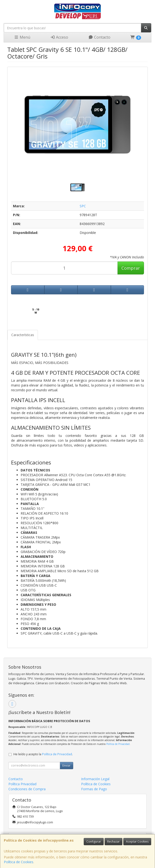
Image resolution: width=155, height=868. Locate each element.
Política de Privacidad (118, 744)
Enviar (66, 765)
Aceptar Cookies (137, 841)
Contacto (99, 37)
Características (23, 335)
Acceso (59, 37)
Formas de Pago (94, 789)
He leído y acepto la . (43, 754)
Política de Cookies (19, 862)
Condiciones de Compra (27, 789)
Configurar (94, 841)
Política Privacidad (22, 784)
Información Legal (95, 779)
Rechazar (113, 841)
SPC (83, 206)
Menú (22, 37)
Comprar (131, 268)
